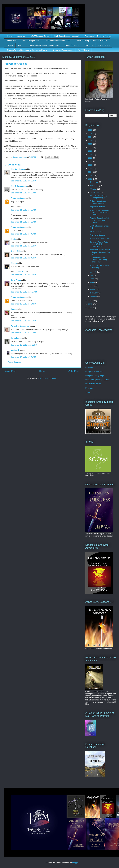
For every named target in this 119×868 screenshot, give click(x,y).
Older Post (73, 371)
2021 (90, 147)
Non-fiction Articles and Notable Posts (44, 45)
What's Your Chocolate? (99, 238)
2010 (90, 304)
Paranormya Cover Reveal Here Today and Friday (98, 260)
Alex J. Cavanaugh (19, 186)
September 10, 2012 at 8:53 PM (23, 181)
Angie (13, 239)
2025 (90, 134)
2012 (90, 179)
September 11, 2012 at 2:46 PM (23, 258)
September (95, 192)
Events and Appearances (63, 50)
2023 (90, 140)
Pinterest (89, 388)
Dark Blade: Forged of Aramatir (67, 36)
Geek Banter (22, 271)
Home (10, 36)
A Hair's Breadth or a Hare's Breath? (98, 202)
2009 (90, 308)
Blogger (75, 863)
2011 (90, 301)
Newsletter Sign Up (93, 384)
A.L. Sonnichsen (18, 169)
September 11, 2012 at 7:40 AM (23, 234)
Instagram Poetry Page (95, 376)
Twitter (88, 392)
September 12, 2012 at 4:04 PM (23, 304)
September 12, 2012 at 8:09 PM (23, 321)
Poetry (21, 45)
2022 (90, 144)
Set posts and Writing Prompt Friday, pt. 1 (99, 197)
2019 (90, 155)
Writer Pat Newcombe (20, 326)
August (93, 272)
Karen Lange (16, 338)
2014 (90, 172)
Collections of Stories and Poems (58, 41)
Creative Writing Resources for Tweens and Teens (27, 50)
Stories (10, 45)
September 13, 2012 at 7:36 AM (23, 333)
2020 (90, 151)
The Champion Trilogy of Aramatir (98, 36)
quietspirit (15, 350)
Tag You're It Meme (97, 207)
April (92, 286)
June (93, 279)
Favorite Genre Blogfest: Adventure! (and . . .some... (100, 220)
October (94, 189)
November (95, 186)
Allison (14, 263)
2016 (90, 165)
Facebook (89, 368)
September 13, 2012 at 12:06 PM (24, 345)
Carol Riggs (16, 280)
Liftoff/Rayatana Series (40, 36)
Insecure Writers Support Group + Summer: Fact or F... (100, 252)
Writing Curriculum (72, 45)
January (94, 296)
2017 (90, 161)
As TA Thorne (83, 50)
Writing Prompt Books (31, 41)
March (93, 289)
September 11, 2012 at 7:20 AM (23, 222)
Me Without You (96, 232)
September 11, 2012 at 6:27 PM (23, 275)
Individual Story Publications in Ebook (92, 41)
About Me (21, 36)
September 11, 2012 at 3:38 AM (23, 193)
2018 (90, 158)
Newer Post (10, 371)
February (94, 293)
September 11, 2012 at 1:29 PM (23, 246)
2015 (90, 168)
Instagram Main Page (94, 372)
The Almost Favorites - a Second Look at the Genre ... (100, 212)
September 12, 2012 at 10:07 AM (24, 292)
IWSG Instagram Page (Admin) (98, 380)
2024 (90, 137)
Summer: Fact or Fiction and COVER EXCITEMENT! (99, 244)
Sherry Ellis (16, 251)
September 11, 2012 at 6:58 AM (23, 210)
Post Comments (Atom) (47, 378)
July (92, 275)
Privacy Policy (104, 45)
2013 (90, 175)
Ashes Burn (12, 41)
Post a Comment (15, 362)
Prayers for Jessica (97, 235)
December (95, 182)
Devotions (89, 45)
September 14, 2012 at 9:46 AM (23, 357)
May (92, 282)
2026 (90, 130)
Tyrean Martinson (18, 198)
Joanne (14, 309)
